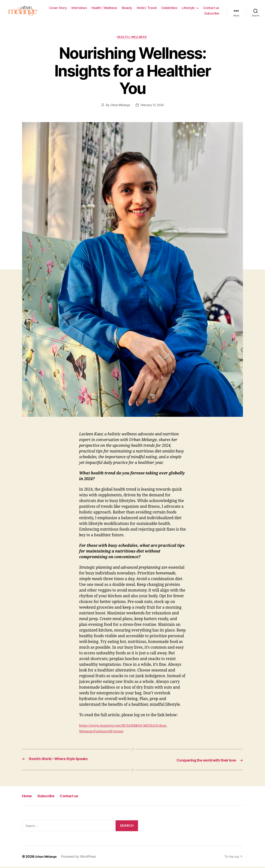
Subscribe (212, 14)
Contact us (211, 8)
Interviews (79, 8)
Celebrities (169, 8)
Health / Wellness (104, 8)
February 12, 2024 (153, 107)
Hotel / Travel (147, 8)
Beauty (127, 8)
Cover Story (58, 8)
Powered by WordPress (81, 858)
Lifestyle (188, 8)
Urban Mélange (119, 107)
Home (28, 797)
